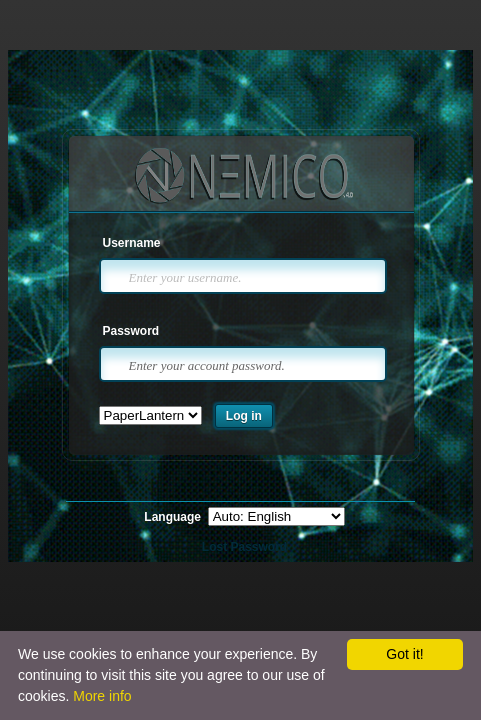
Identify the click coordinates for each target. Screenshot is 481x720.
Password (131, 331)
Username (132, 243)
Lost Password (244, 547)
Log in (244, 416)
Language (174, 517)
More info (102, 696)
